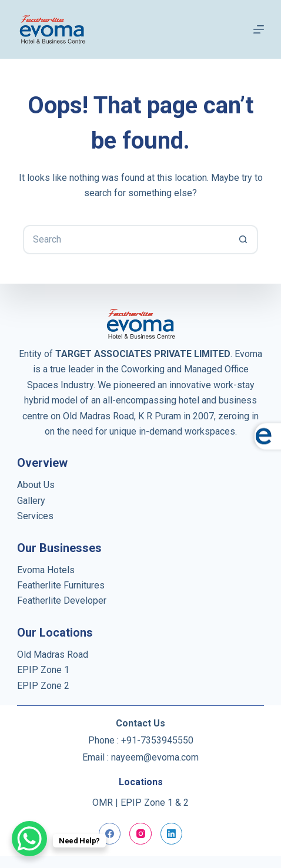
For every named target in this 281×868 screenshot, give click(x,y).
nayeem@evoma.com (155, 757)
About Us (36, 485)
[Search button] (243, 240)
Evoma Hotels (46, 570)
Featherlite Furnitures (61, 585)
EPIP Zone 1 (43, 670)
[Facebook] (110, 834)
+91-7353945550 (157, 740)
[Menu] (259, 29)
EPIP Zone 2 (43, 686)
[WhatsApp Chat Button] (29, 839)
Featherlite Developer (62, 600)
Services (35, 516)
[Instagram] (140, 834)
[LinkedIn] (172, 834)
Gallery (31, 501)
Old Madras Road (53, 655)
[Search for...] (126, 240)
